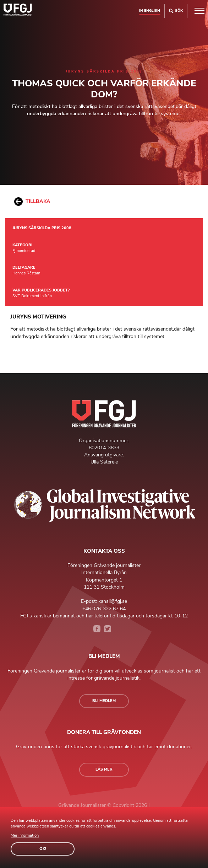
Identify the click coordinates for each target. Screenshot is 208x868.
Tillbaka (32, 202)
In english (150, 10)
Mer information (25, 835)
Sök (176, 11)
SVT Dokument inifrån (32, 296)
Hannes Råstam (26, 273)
